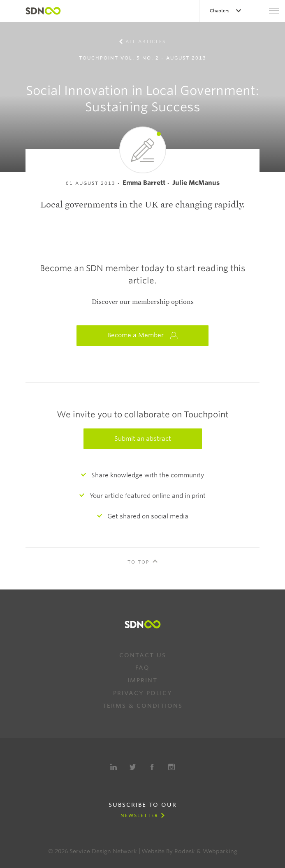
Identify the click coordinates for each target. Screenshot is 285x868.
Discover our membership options (143, 302)
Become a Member (143, 335)
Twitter (133, 767)
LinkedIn (114, 767)
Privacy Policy (143, 693)
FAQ (142, 668)
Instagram (171, 767)
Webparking (220, 851)
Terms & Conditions (142, 706)
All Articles (146, 41)
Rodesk (185, 851)
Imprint (142, 680)
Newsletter (139, 815)
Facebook (152, 767)
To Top (139, 562)
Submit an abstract (143, 439)
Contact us (143, 655)
